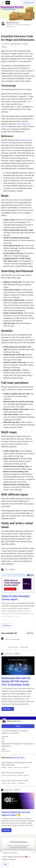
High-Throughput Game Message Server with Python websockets (18, 765)
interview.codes (10, 27)
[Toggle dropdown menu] (33, 570)
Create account (28, 3)
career (5, 47)
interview (5, 44)
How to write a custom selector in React (18, 782)
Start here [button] (6, 830)
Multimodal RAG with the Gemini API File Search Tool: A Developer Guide (16, 681)
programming (16, 44)
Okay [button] (5, 864)
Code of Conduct (13, 647)
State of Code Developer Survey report (16, 598)
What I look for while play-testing (18, 774)
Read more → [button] (8, 709)
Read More (7, 625)
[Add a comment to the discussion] (20, 641)
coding (25, 44)
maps (22, 89)
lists (27, 54)
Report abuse (24, 647)
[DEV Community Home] (8, 3)
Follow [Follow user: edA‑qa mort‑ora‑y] (18, 726)
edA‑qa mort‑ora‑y (13, 23)
